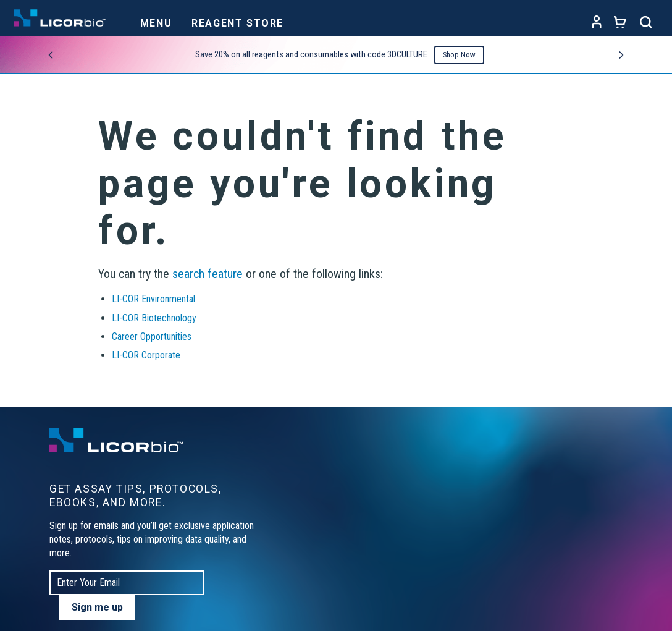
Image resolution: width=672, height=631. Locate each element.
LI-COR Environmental (153, 299)
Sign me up (97, 607)
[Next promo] (621, 55)
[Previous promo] (51, 55)
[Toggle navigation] (156, 20)
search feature (208, 274)
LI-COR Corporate (146, 355)
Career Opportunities (152, 337)
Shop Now (459, 55)
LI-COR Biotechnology (154, 318)
